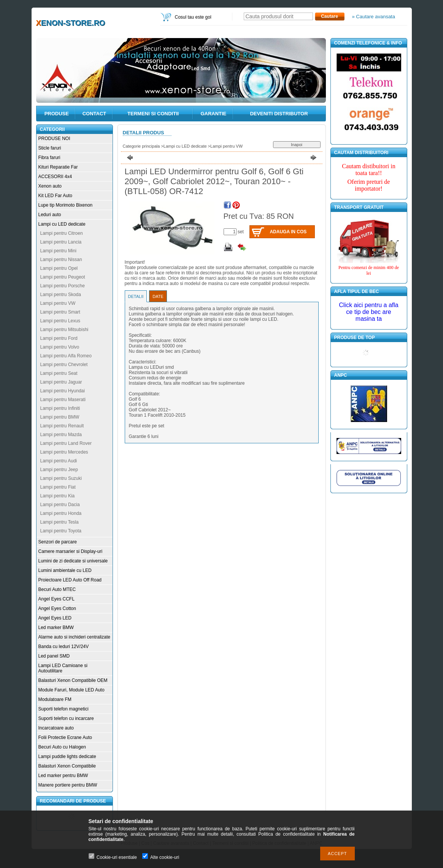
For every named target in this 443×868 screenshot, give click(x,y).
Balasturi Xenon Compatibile (67, 766)
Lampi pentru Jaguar (61, 382)
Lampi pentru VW (58, 303)
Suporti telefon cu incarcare (66, 718)
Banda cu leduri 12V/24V (64, 647)
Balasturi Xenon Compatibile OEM (73, 680)
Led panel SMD (54, 656)
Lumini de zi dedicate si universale (73, 561)
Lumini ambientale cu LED (65, 570)
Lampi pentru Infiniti (60, 408)
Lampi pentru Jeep (59, 470)
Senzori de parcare (58, 542)
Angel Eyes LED (55, 618)
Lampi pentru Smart (60, 312)
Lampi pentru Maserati (63, 400)
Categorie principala (141, 146)
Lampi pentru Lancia (61, 242)
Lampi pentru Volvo (60, 347)
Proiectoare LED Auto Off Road (70, 580)
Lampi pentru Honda (61, 513)
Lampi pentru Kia (58, 496)
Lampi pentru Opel (59, 268)
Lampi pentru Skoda (61, 295)
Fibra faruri (49, 158)
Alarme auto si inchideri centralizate (74, 637)
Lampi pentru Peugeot (63, 277)
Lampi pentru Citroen (62, 233)
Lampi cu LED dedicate (62, 224)
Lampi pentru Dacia (60, 505)
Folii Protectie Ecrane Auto (65, 737)
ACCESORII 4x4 (55, 177)
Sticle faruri (50, 148)
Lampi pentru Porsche (63, 286)
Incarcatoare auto (56, 728)
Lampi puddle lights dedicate (67, 757)
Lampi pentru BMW (60, 417)
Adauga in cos (288, 232)
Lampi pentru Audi (59, 461)
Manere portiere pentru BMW (68, 785)
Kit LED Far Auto (55, 196)
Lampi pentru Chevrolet (64, 365)
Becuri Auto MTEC (57, 589)
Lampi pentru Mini (58, 251)
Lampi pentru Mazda (61, 435)
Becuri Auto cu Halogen (62, 747)
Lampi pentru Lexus (60, 321)
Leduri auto (50, 215)
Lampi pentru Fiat (58, 487)
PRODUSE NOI (54, 139)
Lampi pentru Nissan (61, 260)
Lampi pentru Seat (59, 373)
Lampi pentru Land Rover (66, 443)
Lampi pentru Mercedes (64, 452)
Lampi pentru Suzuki (61, 478)
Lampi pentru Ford (59, 338)
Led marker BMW (56, 628)
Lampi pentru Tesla (60, 522)
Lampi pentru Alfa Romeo (66, 356)
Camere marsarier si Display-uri (71, 551)
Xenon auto (50, 186)
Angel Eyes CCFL (56, 599)
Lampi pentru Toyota (61, 531)
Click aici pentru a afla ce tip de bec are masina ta (369, 312)
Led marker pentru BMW (63, 776)
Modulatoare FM (55, 699)
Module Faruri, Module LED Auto (71, 690)
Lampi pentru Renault (62, 426)
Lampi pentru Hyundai (63, 391)
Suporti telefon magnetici (64, 709)
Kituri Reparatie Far (58, 167)
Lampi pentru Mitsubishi (64, 330)
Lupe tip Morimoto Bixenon (66, 205)
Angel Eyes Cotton (57, 608)
